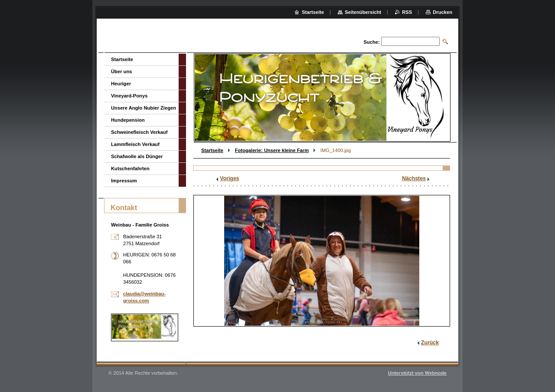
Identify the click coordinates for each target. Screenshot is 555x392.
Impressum (124, 181)
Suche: (371, 42)
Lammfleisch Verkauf (135, 144)
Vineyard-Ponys (129, 96)
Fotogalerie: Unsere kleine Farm (272, 150)
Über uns (122, 71)
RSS (407, 12)
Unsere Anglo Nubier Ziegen (144, 108)
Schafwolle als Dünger (137, 156)
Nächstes (414, 178)
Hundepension (128, 120)
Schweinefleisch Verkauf (139, 132)
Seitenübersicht (363, 12)
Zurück (430, 343)
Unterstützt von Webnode (417, 373)
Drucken (442, 12)
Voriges (229, 178)
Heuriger (121, 84)
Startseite (212, 150)
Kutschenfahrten (130, 168)
